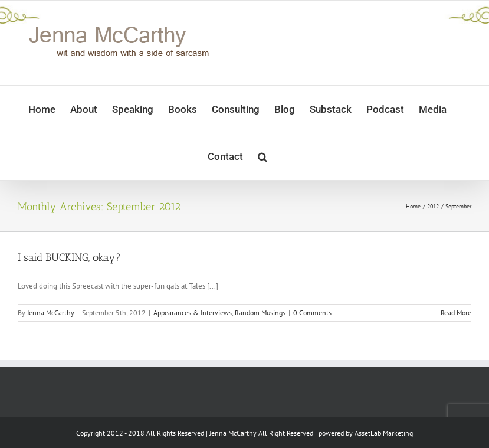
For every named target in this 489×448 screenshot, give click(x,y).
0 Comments (312, 313)
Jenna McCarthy (51, 313)
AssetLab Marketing (384, 433)
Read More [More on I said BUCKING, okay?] (456, 313)
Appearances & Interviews (193, 313)
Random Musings (260, 313)
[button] (262, 156)
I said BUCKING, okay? (69, 257)
